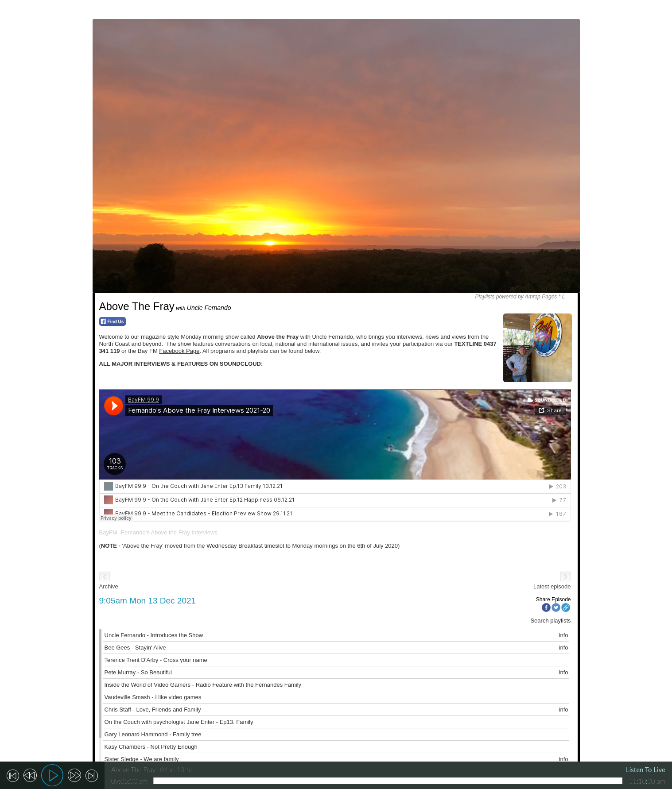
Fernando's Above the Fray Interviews (169, 532)
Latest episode (552, 586)
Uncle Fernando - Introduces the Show (154, 635)
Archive (109, 586)
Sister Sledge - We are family (142, 759)
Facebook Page (179, 351)
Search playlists (550, 621)
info (564, 635)
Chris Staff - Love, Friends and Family (153, 710)
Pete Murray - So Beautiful (138, 672)
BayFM (108, 532)
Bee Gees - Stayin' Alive (135, 648)
